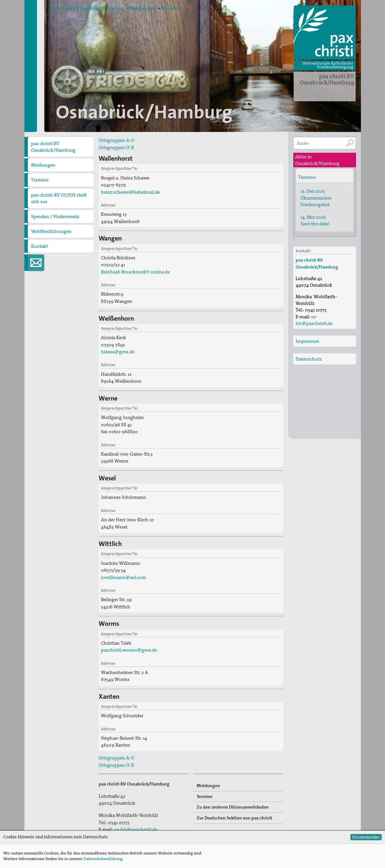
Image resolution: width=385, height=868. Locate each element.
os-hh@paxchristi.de (136, 829)
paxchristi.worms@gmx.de (129, 650)
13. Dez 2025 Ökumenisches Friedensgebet (316, 198)
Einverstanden (366, 837)
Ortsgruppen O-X (116, 147)
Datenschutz (309, 359)
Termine (40, 180)
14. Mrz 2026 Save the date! (315, 220)
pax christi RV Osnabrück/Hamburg (327, 79)
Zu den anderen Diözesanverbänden (233, 807)
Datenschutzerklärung (103, 859)
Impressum (307, 341)
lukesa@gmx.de (118, 352)
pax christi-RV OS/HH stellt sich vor (59, 198)
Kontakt (39, 246)
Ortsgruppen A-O (116, 140)
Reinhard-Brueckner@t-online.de (135, 272)
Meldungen (43, 165)
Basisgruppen (142, 8)
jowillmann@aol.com (124, 577)
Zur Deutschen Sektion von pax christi (234, 818)
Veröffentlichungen (51, 231)
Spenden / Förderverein (55, 216)
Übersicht (171, 8)
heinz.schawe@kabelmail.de (130, 192)
